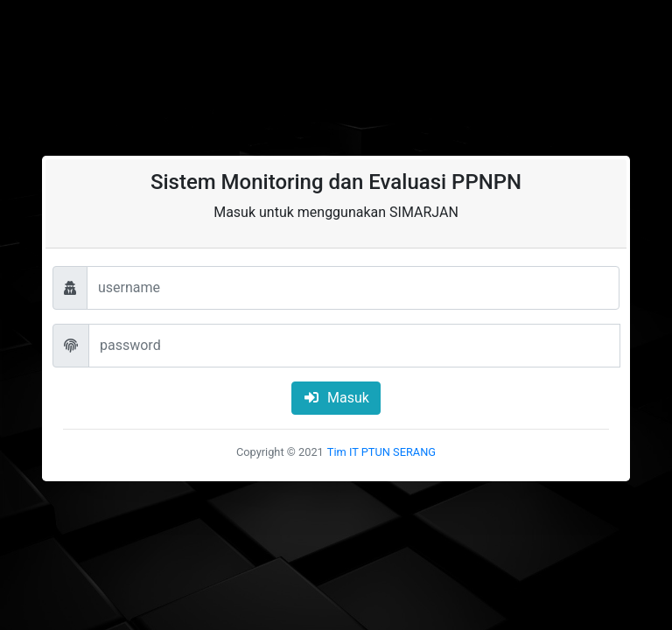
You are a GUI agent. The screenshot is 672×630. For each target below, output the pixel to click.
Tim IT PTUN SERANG (381, 452)
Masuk (336, 398)
